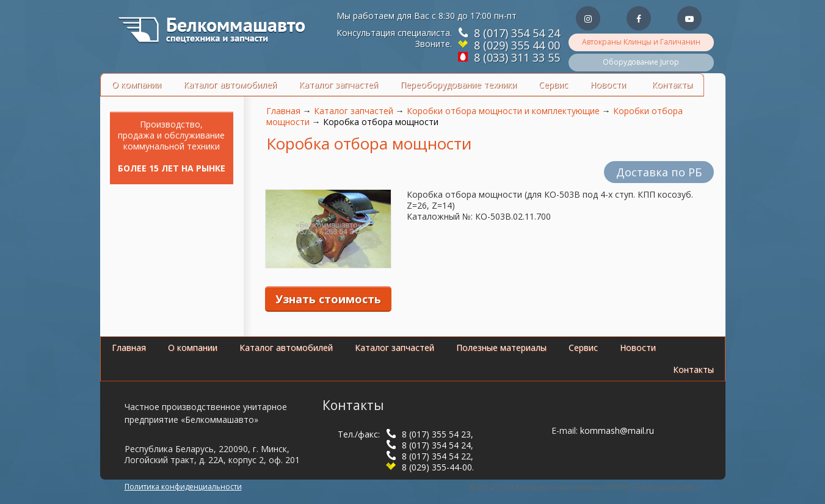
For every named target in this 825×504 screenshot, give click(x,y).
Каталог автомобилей (230, 85)
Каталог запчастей (338, 85)
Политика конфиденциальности (183, 487)
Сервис (553, 85)
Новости (608, 85)
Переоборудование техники (458, 85)
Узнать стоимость (328, 299)
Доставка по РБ (659, 172)
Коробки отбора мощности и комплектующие (503, 111)
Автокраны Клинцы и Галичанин (641, 42)
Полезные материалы (501, 347)
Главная (283, 111)
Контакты (672, 85)
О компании (136, 85)
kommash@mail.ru (617, 430)
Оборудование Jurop (641, 62)
